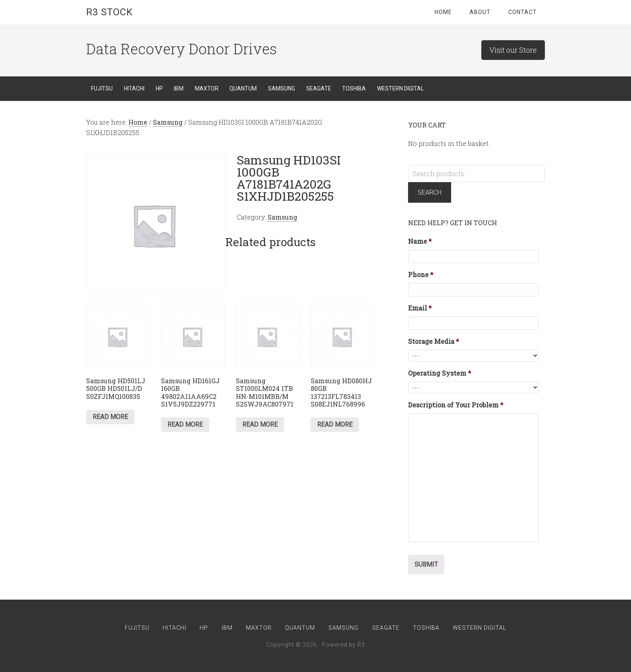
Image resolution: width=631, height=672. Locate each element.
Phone (421, 275)
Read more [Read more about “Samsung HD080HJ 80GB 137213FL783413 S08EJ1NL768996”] (335, 424)
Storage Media (434, 341)
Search (430, 192)
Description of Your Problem (456, 405)
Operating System (440, 373)
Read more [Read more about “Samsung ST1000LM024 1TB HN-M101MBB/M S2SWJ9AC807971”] (260, 424)
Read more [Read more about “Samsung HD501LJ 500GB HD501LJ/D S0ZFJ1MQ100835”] (110, 417)
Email (420, 308)
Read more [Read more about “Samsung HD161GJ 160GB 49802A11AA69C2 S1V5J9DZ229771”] (185, 424)
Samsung (168, 122)
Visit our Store (513, 50)
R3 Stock (109, 12)
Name (420, 241)
